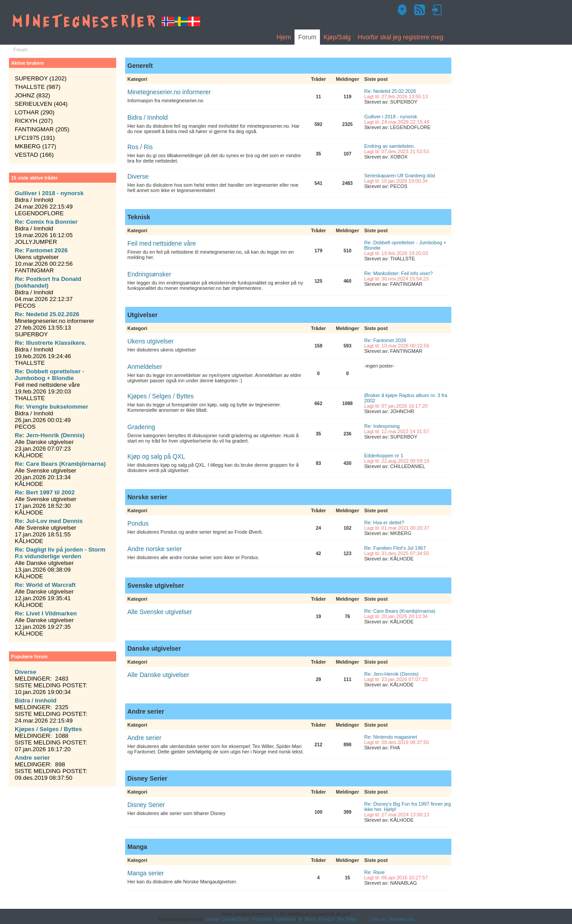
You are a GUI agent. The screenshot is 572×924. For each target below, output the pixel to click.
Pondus (138, 523)
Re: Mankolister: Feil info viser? (398, 273)
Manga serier (146, 873)
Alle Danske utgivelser (158, 675)
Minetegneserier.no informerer (169, 92)
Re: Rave (374, 872)
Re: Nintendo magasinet (391, 737)
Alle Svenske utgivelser (160, 612)
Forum (307, 37)
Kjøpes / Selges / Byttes (161, 396)
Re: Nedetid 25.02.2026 (390, 91)
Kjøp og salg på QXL (156, 456)
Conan (212, 919)
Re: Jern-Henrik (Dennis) (391, 674)
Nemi (311, 919)
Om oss (379, 919)
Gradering (141, 427)
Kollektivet (285, 919)
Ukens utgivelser (151, 341)
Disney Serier (146, 805)
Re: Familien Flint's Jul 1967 (395, 548)
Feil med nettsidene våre (162, 243)
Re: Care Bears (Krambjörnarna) (400, 611)
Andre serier (144, 738)
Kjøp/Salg (337, 37)
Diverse (138, 176)
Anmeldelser (145, 367)
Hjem (284, 37)
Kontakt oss (402, 919)
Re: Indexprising (382, 426)
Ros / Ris (140, 147)
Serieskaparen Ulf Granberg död (400, 176)
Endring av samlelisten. (390, 146)
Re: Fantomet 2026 (385, 340)
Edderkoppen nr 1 (384, 456)
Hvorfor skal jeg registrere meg (401, 37)
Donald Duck (236, 919)
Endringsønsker (149, 274)
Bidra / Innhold (147, 117)
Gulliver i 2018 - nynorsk (391, 117)
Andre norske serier (155, 549)
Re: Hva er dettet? (384, 523)
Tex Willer (348, 919)
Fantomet (262, 919)
